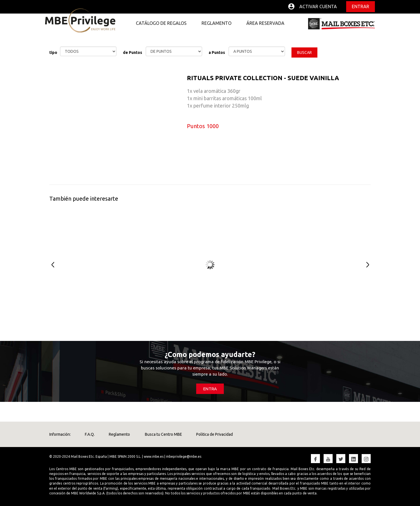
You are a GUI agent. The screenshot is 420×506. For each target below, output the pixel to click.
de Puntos (132, 52)
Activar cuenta (318, 6)
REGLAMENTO (216, 23)
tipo (53, 52)
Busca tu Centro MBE (163, 434)
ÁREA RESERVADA (265, 23)
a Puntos (217, 52)
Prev (50, 265)
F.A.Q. (90, 434)
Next (370, 265)
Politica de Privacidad (215, 434)
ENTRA (210, 389)
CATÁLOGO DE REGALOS (161, 23)
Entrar (361, 6)
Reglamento (119, 434)
